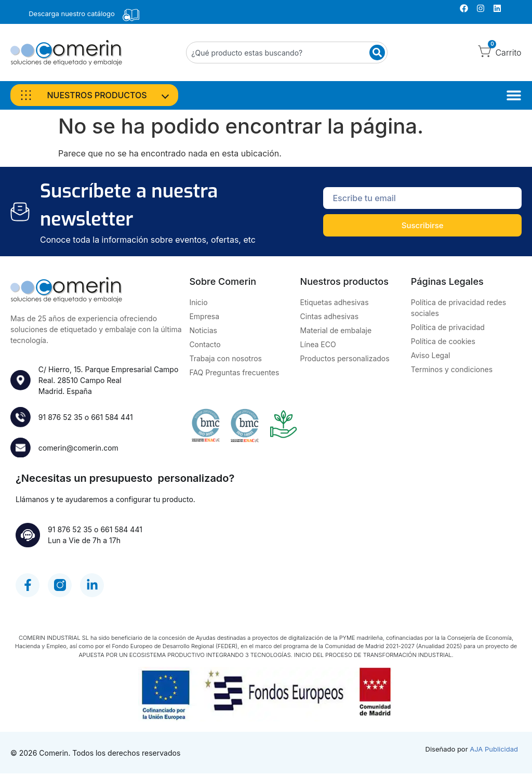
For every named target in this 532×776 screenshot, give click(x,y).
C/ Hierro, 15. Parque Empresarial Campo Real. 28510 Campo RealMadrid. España (109, 380)
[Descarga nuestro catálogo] (131, 15)
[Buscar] (377, 52)
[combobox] (287, 52)
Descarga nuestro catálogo (72, 14)
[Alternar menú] (514, 95)
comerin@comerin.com (79, 448)
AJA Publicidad (494, 752)
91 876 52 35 (61, 417)
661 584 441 (112, 417)
